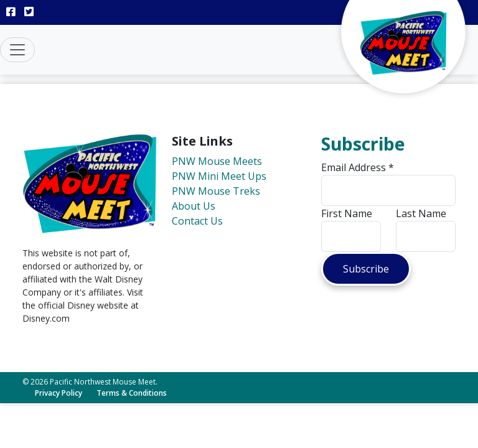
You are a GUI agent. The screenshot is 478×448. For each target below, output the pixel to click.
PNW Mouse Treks (216, 191)
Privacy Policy (59, 393)
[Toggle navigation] (17, 50)
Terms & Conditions (132, 393)
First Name (347, 213)
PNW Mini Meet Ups (219, 176)
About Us (194, 206)
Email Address (358, 167)
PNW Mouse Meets (217, 161)
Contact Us (197, 221)
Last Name (421, 213)
